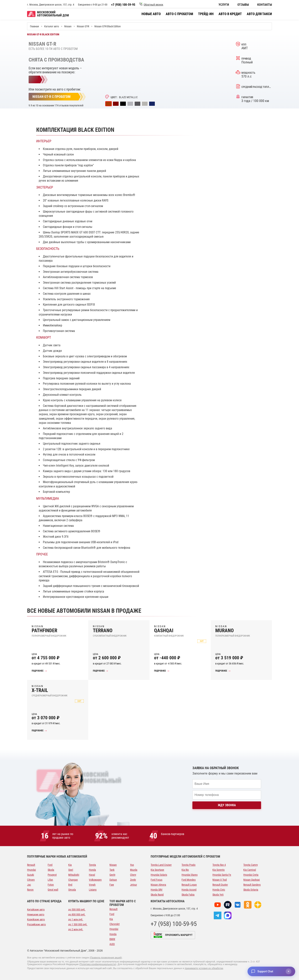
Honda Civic (219, 890)
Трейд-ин (206, 14)
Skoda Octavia (251, 890)
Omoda (72, 890)
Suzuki (31, 875)
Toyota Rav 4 (219, 865)
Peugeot (52, 875)
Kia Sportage (157, 870)
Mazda (134, 870)
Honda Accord (189, 890)
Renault (31, 865)
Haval (92, 875)
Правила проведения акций (106, 958)
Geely (112, 875)
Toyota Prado (188, 865)
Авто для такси (259, 14)
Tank (112, 870)
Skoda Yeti (218, 895)
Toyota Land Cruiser (161, 865)
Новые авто (151, 14)
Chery (133, 875)
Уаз (132, 865)
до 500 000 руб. (77, 910)
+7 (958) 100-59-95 (123, 5)
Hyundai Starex (190, 875)
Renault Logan (189, 885)
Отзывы (243, 5)
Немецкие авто (36, 914)
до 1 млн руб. (76, 919)
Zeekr (133, 880)
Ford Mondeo (189, 880)
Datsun (113, 880)
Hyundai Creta (251, 875)
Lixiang (93, 890)
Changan (73, 880)
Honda (92, 870)
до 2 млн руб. (76, 929)
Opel (71, 870)
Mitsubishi (74, 875)
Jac (29, 885)
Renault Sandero (252, 885)
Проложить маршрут (179, 935)
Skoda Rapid (157, 895)
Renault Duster (220, 885)
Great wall (53, 890)
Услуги (224, 5)
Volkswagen (95, 880)
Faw (112, 885)
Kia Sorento (219, 870)
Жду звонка (227, 805)
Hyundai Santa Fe (222, 875)
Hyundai (31, 870)
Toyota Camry (251, 865)
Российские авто (36, 924)
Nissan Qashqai (252, 880)
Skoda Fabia (188, 895)
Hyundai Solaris (159, 875)
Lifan (50, 880)
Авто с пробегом (179, 14)
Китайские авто (36, 910)
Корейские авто (36, 919)
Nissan (113, 865)
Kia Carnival (250, 870)
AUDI (112, 944)
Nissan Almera (158, 885)
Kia (70, 865)
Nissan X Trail (220, 880)
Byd (70, 885)
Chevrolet (115, 924)
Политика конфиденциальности (98, 964)
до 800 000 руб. (77, 914)
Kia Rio (185, 870)
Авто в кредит (230, 14)
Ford (50, 865)
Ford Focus (156, 880)
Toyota (92, 865)
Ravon (30, 890)
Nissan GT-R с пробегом (51, 97)
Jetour (133, 885)
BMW (112, 939)
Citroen (31, 880)
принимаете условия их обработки (204, 968)
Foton (51, 885)
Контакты (265, 5)
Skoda (51, 870)
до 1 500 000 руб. (78, 924)
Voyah (92, 885)
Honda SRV (157, 890)
